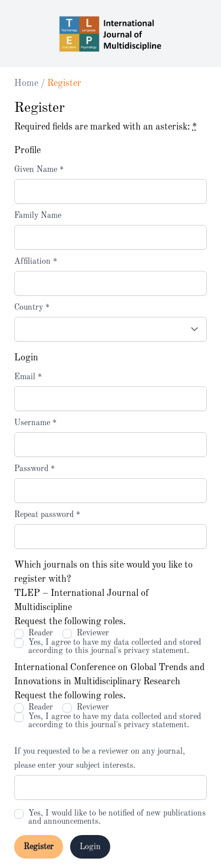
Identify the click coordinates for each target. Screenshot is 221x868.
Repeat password (47, 515)
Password (34, 469)
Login (90, 847)
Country (32, 307)
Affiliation (36, 261)
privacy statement (155, 651)
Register (39, 847)
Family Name (38, 216)
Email (28, 377)
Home (27, 84)
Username (35, 423)
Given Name (39, 170)
